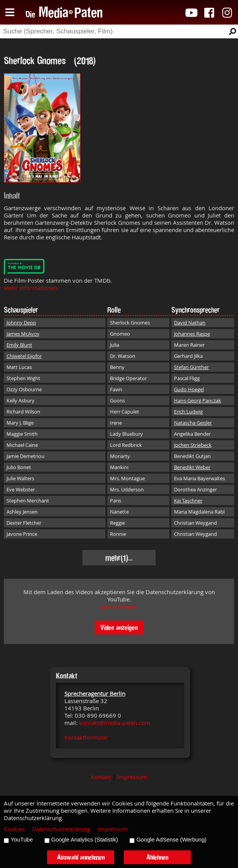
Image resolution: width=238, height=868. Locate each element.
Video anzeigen (119, 627)
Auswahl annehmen (81, 857)
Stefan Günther (191, 367)
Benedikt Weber (192, 467)
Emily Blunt (19, 345)
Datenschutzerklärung (61, 829)
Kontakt (101, 777)
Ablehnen (157, 857)
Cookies (14, 829)
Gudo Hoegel (189, 389)
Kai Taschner (188, 501)
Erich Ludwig (188, 412)
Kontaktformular (86, 737)
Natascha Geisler (193, 423)
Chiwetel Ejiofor (24, 356)
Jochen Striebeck (193, 445)
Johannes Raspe (192, 334)
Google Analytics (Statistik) (85, 840)
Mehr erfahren (119, 607)
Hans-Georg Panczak (198, 400)
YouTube (22, 840)
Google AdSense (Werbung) (172, 840)
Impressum (132, 777)
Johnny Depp (21, 323)
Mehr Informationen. (31, 288)
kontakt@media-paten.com (115, 723)
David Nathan (190, 323)
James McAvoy (23, 334)
